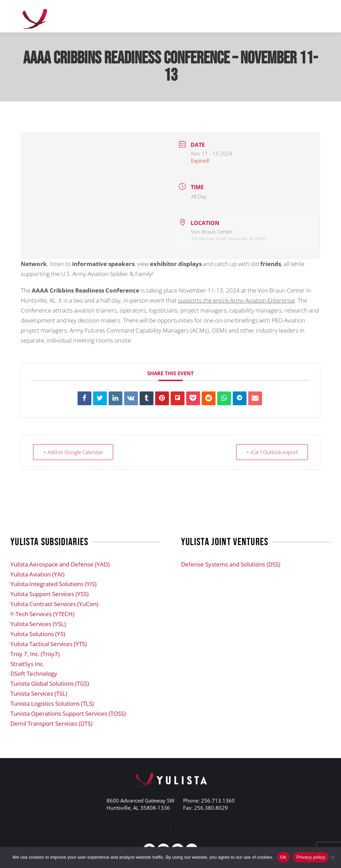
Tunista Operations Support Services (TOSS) (68, 713)
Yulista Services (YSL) (38, 624)
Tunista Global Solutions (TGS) (50, 683)
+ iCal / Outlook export (272, 452)
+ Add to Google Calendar (73, 452)
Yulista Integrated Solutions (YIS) (53, 584)
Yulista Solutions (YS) (38, 634)
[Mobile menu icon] (317, 16)
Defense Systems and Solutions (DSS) (231, 564)
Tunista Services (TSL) (39, 693)
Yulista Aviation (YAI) (37, 574)
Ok (283, 857)
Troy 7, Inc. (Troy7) (35, 654)
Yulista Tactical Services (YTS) (49, 644)
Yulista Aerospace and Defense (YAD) (60, 564)
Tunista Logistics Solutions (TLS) (52, 703)
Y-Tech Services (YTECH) (42, 614)
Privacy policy (311, 857)
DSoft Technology (34, 673)
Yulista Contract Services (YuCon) (54, 604)
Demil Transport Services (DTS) (51, 723)
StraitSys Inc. (27, 664)
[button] (170, 828)
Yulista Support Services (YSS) (49, 594)
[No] (332, 857)
